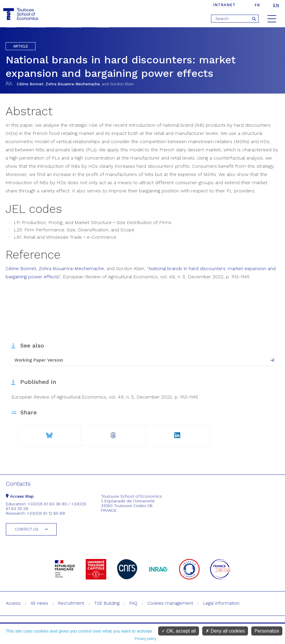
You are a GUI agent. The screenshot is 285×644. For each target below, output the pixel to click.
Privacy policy (145, 639)
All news (39, 603)
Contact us (27, 529)
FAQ (133, 603)
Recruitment (71, 603)
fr (257, 5)
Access (13, 603)
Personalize (267, 631)
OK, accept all (179, 631)
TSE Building (107, 603)
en (276, 5)
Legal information (221, 603)
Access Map (20, 496)
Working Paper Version (39, 360)
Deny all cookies (225, 631)
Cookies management (170, 603)
